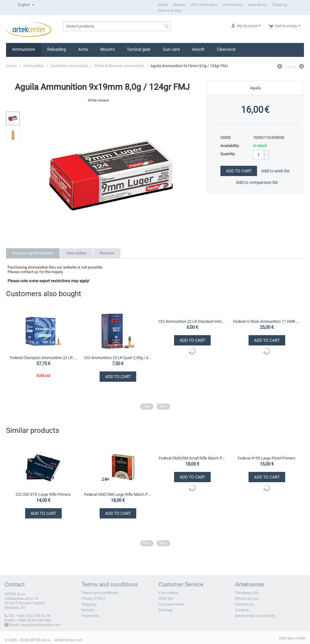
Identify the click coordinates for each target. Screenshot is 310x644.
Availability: (230, 146)
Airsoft (198, 49)
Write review (98, 100)
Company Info (247, 593)
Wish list (166, 598)
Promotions (233, 5)
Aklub (163, 5)
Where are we (247, 598)
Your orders (168, 593)
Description (76, 253)
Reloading (57, 49)
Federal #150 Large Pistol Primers (267, 458)
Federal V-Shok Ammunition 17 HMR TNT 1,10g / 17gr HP (267, 321)
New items (257, 5)
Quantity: (228, 154)
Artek (301, 638)
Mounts (107, 49)
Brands (179, 5)
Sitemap (165, 610)
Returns (88, 610)
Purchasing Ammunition (33, 253)
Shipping (280, 5)
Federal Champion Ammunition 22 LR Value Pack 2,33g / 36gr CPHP (43, 358)
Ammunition (24, 49)
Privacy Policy (93, 598)
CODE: (226, 137)
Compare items (171, 604)
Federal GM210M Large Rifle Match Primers (118, 494)
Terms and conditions (100, 593)
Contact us (244, 604)
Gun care (171, 49)
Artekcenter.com (69, 640)
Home (12, 66)
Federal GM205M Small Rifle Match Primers (192, 458)
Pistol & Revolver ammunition (119, 66)
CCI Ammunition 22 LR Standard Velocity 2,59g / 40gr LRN (192, 321)
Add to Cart (239, 171)
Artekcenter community (255, 616)
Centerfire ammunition (69, 66)
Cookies (242, 610)
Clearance (226, 49)
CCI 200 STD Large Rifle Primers (43, 494)
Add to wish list (275, 171)
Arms (83, 49)
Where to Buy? (170, 10)
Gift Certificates (204, 5)
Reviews (107, 253)
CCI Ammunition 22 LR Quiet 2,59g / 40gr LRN (118, 358)
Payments (90, 616)
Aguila (255, 88)
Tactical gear (139, 49)
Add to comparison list (257, 182)
